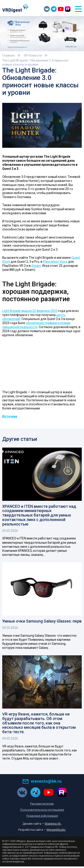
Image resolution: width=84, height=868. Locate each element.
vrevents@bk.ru (42, 783)
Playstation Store (55, 262)
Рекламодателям (42, 805)
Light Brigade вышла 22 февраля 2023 (30, 311)
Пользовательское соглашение (42, 811)
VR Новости (33, 55)
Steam (36, 266)
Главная (8, 55)
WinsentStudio (56, 831)
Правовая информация (42, 817)
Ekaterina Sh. (53, 825)
